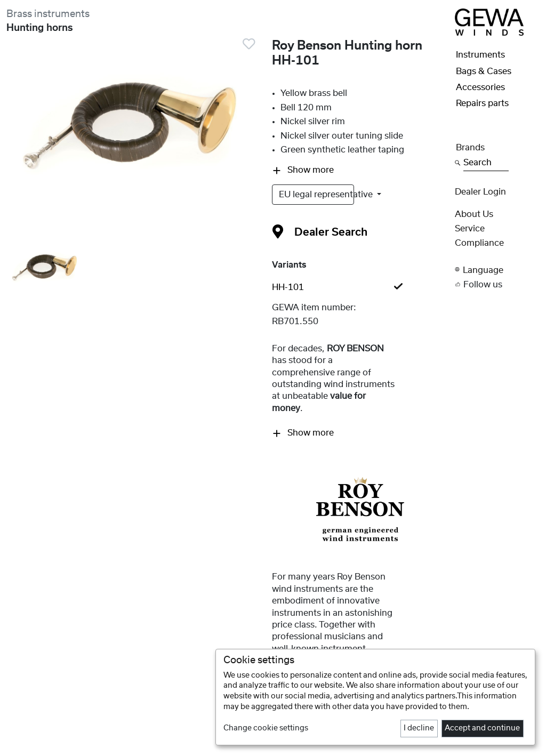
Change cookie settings (266, 728)
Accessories (480, 87)
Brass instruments (48, 14)
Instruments (480, 55)
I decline (419, 728)
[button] (497, 270)
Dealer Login (480, 192)
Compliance (479, 243)
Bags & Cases (484, 71)
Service (470, 229)
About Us (474, 214)
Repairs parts (482, 103)
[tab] (360, 287)
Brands (470, 148)
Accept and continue (482, 728)
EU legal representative (316, 195)
